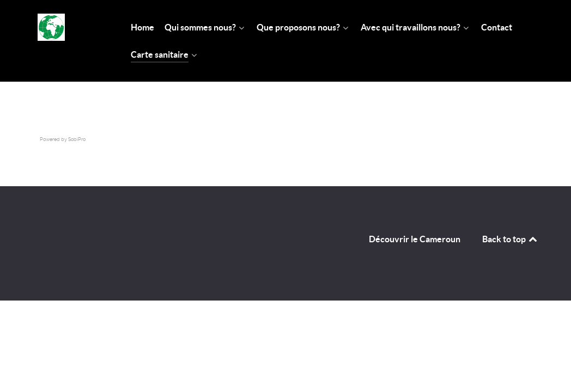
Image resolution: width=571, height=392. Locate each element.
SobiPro (77, 139)
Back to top (511, 239)
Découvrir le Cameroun (415, 239)
